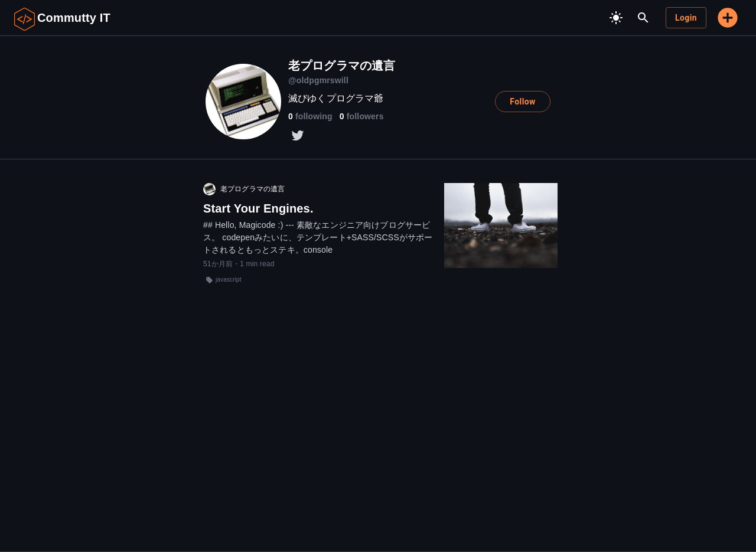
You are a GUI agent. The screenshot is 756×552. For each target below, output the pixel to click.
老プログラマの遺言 (252, 189)
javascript (229, 280)
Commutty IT (74, 18)
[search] (643, 18)
